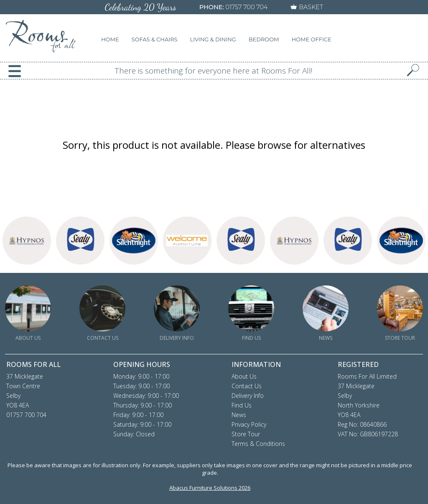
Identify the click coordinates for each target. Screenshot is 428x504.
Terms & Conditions (258, 444)
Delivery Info (248, 396)
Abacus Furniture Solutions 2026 (210, 488)
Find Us (242, 405)
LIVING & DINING (213, 39)
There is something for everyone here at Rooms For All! (214, 71)
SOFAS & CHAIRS (155, 39)
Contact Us (247, 386)
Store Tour (246, 434)
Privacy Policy (249, 424)
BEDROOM (264, 39)
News (239, 415)
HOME (110, 39)
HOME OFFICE (312, 39)
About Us (244, 376)
